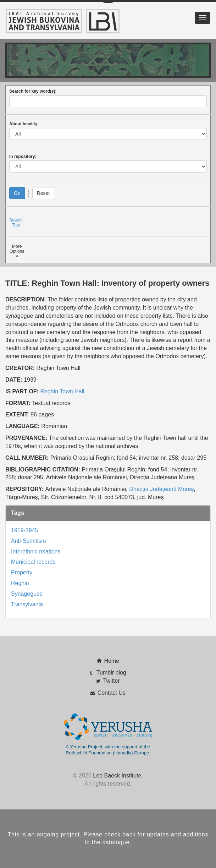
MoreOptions (17, 251)
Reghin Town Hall (62, 391)
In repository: (23, 157)
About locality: (24, 124)
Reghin (20, 583)
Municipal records (33, 562)
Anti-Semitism (29, 541)
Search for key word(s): (33, 91)
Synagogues (27, 594)
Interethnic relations (36, 552)
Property (22, 572)
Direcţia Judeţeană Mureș (161, 489)
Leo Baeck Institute (117, 776)
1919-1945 (25, 530)
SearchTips (16, 223)
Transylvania (27, 604)
